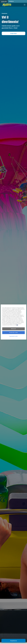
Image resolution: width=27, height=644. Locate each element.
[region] (13, 322)
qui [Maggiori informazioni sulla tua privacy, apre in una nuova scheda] (17, 325)
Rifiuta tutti (13, 329)
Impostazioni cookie (14, 336)
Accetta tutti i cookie (14, 332)
